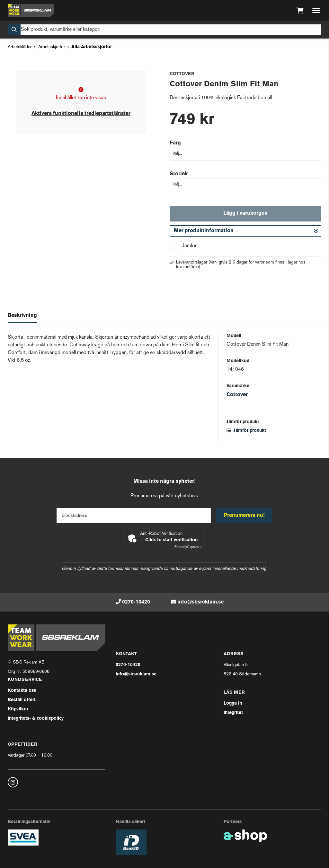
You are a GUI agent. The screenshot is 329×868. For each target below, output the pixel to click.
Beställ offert (22, 700)
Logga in (233, 703)
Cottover (237, 395)
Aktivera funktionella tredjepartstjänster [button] (81, 114)
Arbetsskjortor (52, 47)
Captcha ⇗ (188, 547)
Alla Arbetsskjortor (92, 47)
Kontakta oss (22, 691)
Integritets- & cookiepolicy (36, 719)
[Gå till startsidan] (31, 11)
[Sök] (164, 30)
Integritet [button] (233, 713)
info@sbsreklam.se (200, 602)
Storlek (179, 174)
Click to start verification (171, 540)
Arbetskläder (20, 47)
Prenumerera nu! (244, 516)
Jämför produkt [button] (246, 431)
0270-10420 (136, 602)
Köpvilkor (18, 709)
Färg (175, 143)
